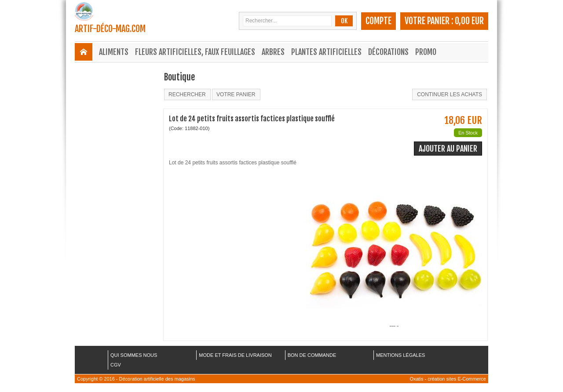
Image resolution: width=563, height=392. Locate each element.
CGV (116, 365)
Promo (426, 52)
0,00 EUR (469, 21)
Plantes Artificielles (326, 52)
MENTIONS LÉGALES (400, 355)
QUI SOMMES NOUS (134, 355)
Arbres (273, 52)
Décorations (388, 52)
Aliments (114, 52)
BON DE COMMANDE (312, 355)
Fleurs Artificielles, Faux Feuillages (195, 52)
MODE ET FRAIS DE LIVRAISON (235, 355)
